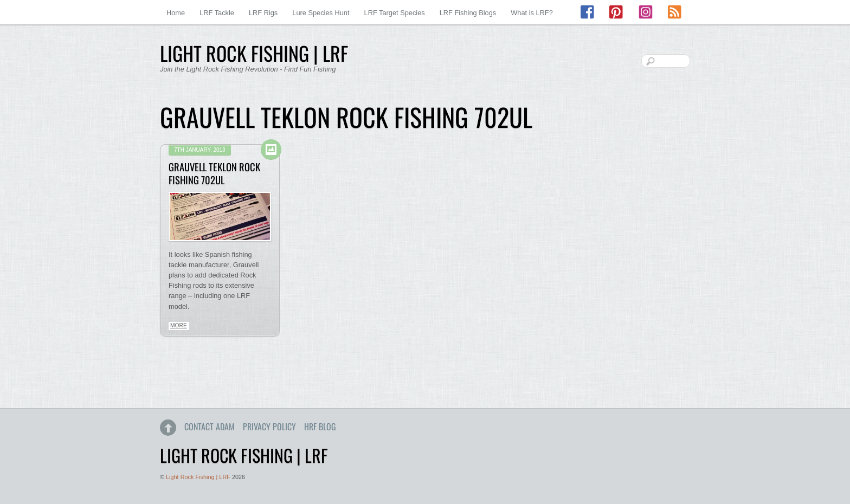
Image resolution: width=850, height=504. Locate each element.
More (179, 325)
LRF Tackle (217, 13)
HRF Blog (320, 427)
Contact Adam (210, 427)
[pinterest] (617, 12)
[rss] (674, 12)
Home (176, 13)
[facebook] (588, 12)
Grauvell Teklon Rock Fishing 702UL (214, 173)
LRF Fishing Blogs (468, 13)
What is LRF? (532, 13)
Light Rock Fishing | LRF (198, 477)
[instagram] (646, 12)
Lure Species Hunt (321, 13)
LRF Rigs (263, 13)
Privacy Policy (269, 427)
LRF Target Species (395, 13)
